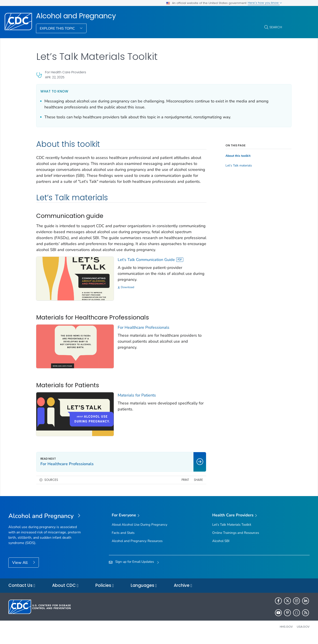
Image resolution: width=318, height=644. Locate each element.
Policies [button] (105, 593)
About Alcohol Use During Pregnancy (140, 532)
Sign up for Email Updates (135, 569)
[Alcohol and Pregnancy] (46, 523)
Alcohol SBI (221, 548)
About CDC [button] (65, 593)
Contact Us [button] (22, 593)
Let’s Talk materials (233, 166)
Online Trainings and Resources (236, 540)
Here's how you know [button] (265, 3)
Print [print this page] (179, 487)
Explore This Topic (58, 28)
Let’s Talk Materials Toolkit (232, 532)
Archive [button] (183, 593)
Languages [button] (144, 593)
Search (276, 27)
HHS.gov (286, 634)
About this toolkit (232, 156)
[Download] (158, 299)
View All (20, 570)
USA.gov (303, 634)
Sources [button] (51, 487)
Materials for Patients (134, 404)
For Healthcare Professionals (141, 338)
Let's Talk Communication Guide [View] (148, 272)
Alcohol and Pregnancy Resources (137, 548)
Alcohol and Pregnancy (76, 16)
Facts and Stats (123, 540)
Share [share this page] (192, 487)
